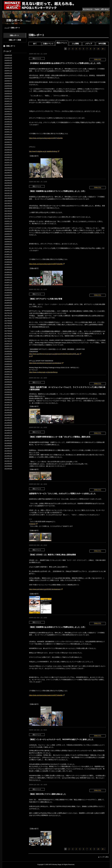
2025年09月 (8, 76)
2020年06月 (8, 237)
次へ (103, 49)
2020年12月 (8, 221)
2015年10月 (8, 379)
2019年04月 (8, 272)
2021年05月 (8, 209)
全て (35, 44)
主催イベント (48, 44)
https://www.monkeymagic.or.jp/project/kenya (43, 372)
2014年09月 (8, 413)
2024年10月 (8, 104)
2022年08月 (8, 170)
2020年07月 (8, 234)
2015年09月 (8, 382)
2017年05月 (8, 331)
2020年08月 (8, 231)
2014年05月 (8, 423)
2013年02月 (8, 453)
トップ (7, 28)
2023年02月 (8, 155)
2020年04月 (8, 242)
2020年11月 (8, 224)
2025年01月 (8, 96)
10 (98, 49)
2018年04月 (8, 303)
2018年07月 (8, 295)
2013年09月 (8, 443)
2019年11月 (8, 254)
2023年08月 (8, 140)
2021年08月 (8, 201)
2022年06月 (8, 175)
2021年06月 (8, 206)
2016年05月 (8, 362)
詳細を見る (98, 60)
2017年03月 (8, 336)
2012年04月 (8, 469)
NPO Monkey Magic (55, 864)
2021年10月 (8, 196)
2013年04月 (8, 451)
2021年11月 (8, 193)
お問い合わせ (105, 9)
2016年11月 (8, 346)
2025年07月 (8, 81)
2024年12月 (8, 99)
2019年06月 (8, 267)
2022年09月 (8, 168)
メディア (89, 44)
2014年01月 (8, 433)
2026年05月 (8, 55)
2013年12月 (8, 436)
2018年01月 (8, 311)
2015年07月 (8, 387)
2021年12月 (8, 191)
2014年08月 (8, 415)
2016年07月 (8, 357)
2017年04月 (8, 334)
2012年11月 (8, 461)
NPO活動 (102, 44)
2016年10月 (8, 349)
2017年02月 (8, 339)
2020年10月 (8, 226)
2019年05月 (8, 270)
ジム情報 (75, 44)
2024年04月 (8, 119)
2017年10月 (8, 318)
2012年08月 (8, 464)
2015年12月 (8, 374)
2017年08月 (8, 323)
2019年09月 (8, 260)
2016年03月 (8, 367)
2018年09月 (8, 290)
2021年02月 (8, 216)
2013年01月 (8, 456)
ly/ (30, 356)
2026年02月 (8, 63)
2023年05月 (8, 147)
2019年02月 (8, 277)
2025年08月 (8, 78)
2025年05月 (8, 86)
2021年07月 (8, 203)
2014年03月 (8, 428)
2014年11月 (8, 407)
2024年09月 (8, 106)
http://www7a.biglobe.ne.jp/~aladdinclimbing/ (43, 151)
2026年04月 (8, 58)
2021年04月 (8, 211)
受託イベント (62, 43)
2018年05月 (8, 300)
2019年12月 (8, 252)
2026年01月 (8, 66)
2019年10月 (8, 257)
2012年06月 (8, 466)
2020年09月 (8, 229)
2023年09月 (8, 137)
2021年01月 (8, 219)
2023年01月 (8, 157)
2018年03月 (8, 305)
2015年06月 (8, 390)
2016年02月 (8, 369)
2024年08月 (8, 109)
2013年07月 (8, 448)
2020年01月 (8, 249)
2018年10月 (8, 288)
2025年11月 (8, 71)
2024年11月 (8, 101)
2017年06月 (8, 328)
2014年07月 (8, 418)
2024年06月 (8, 114)
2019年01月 (8, 280)
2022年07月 (8, 173)
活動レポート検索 (15, 40)
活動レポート (14, 35)
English (97, 9)
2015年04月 (8, 395)
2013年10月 (8, 441)
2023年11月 (8, 132)
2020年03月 (8, 244)
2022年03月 (8, 183)
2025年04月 (8, 89)
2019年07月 (8, 265)
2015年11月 (8, 377)
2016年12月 (8, 344)
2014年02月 (8, 431)
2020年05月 (8, 239)
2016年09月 (8, 351)
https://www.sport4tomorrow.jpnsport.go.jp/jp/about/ (45, 363)
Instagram (32, 524)
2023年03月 (8, 152)
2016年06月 (8, 359)
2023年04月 (8, 150)
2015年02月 (8, 400)
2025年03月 (8, 91)
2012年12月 (8, 459)
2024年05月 (8, 117)
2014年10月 (8, 410)
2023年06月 (8, 145)
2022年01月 (8, 188)
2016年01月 (8, 372)
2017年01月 (8, 341)
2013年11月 (8, 438)
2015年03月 (8, 397)
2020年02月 (8, 247)
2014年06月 (8, 420)
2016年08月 (8, 354)
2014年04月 (8, 425)
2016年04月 (8, 364)
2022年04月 (8, 180)
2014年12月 (8, 405)
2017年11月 (8, 316)
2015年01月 (8, 402)
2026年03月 (8, 60)
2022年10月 (8, 165)
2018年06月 (8, 298)
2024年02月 (8, 124)
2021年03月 (8, 214)
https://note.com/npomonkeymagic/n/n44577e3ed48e (46, 138)
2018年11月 (8, 285)
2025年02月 (8, 94)
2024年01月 (8, 127)
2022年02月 (8, 186)
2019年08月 (8, 262)
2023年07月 (8, 142)
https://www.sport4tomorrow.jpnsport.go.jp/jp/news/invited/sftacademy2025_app (54, 354)
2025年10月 (8, 73)
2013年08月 (8, 446)
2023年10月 (8, 135)
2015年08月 (8, 385)
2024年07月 (8, 112)
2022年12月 (8, 160)
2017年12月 (8, 313)
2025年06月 (8, 84)
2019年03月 (8, 275)
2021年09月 (8, 198)
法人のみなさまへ (88, 9)
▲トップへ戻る (103, 857)
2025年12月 (8, 68)
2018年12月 (8, 282)
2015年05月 (8, 392)
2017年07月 (8, 326)
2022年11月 (8, 163)
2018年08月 (8, 293)
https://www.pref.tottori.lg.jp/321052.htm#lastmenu (45, 589)
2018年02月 (8, 308)
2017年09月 (8, 321)
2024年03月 (8, 122)
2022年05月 (8, 178)
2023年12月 (8, 129)
